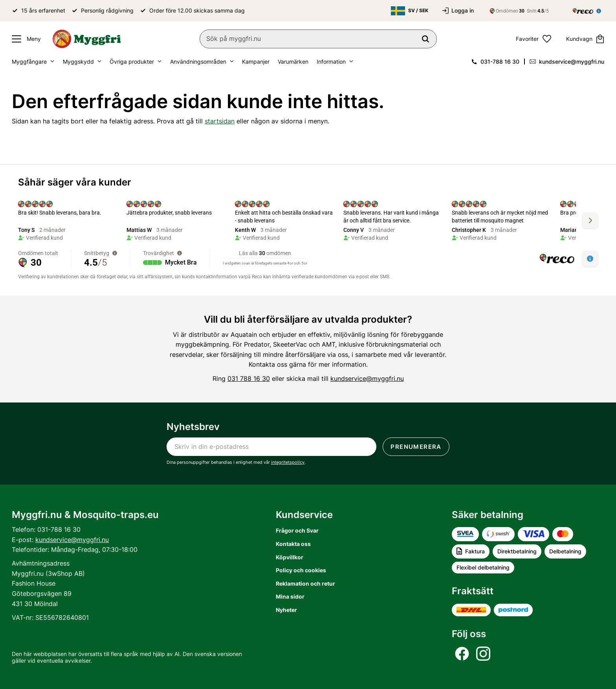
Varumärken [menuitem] (293, 62)
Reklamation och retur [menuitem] (305, 583)
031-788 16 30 (500, 62)
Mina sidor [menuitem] (290, 596)
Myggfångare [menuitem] (29, 62)
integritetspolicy (288, 462)
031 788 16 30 (249, 378)
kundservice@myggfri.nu (572, 62)
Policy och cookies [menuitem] (301, 570)
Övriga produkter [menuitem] (132, 62)
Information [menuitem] (331, 62)
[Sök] (425, 39)
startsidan (220, 121)
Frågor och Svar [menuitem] (297, 530)
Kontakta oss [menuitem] (293, 544)
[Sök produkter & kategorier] (318, 39)
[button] (24, 39)
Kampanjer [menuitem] (256, 62)
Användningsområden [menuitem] (198, 62)
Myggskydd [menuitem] (78, 62)
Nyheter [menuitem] (286, 610)
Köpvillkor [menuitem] (290, 557)
